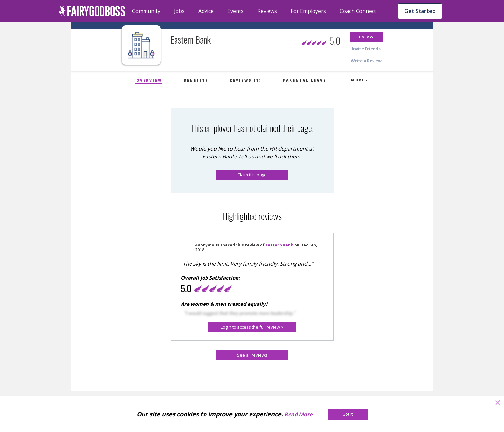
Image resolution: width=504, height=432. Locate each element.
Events (236, 11)
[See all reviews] (252, 355)
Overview (149, 80)
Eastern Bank (279, 245)
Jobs (179, 11)
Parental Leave (305, 80)
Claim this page (252, 175)
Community (146, 11)
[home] (92, 11)
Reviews (267, 11)
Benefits (196, 80)
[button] (366, 37)
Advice (206, 11)
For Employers (308, 11)
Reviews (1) (245, 80)
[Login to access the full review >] (252, 327)
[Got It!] (348, 414)
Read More (298, 414)
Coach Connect (358, 11)
